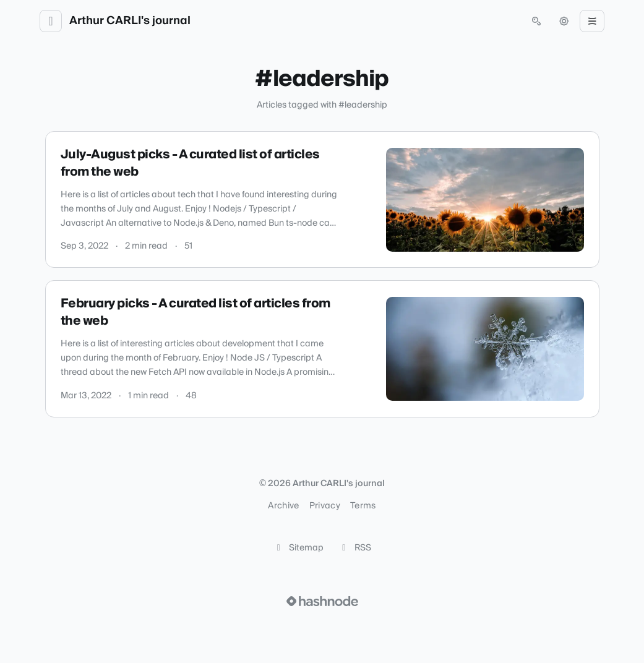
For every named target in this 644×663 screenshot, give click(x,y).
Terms (363, 506)
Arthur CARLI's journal (130, 21)
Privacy (325, 506)
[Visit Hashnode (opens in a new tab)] (322, 601)
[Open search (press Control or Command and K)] (536, 21)
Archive (283, 506)
